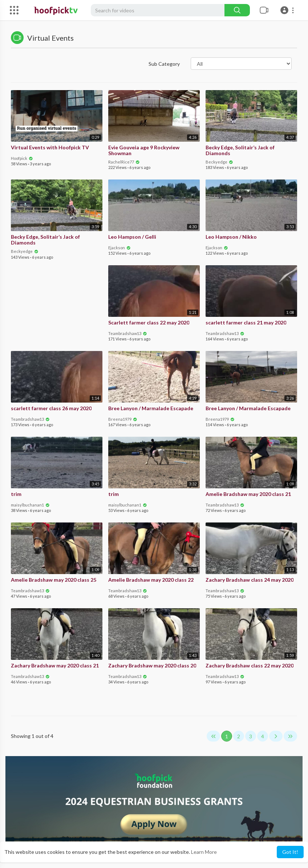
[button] (288, 10)
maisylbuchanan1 (30, 505)
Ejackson (119, 248)
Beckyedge (219, 162)
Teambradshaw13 (128, 333)
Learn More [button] (204, 852)
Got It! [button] (290, 852)
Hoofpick (22, 158)
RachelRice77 (124, 162)
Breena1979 (123, 419)
